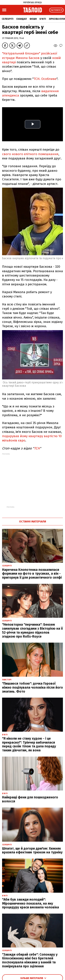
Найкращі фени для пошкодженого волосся (30, 799)
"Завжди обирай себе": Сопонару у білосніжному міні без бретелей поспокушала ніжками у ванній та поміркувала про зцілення (30, 960)
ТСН (37, 448)
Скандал (21, 19)
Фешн (33, 19)
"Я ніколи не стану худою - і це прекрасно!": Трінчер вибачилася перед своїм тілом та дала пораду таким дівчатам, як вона (29, 744)
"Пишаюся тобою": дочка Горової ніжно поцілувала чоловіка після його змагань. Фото (32, 687)
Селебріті (8, 19)
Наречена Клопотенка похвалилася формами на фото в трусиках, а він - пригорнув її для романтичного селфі (32, 574)
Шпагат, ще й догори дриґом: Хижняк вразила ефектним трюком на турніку (32, 850)
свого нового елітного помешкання (30, 154)
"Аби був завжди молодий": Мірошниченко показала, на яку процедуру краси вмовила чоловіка (31, 903)
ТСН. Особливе (45, 79)
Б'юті (43, 19)
